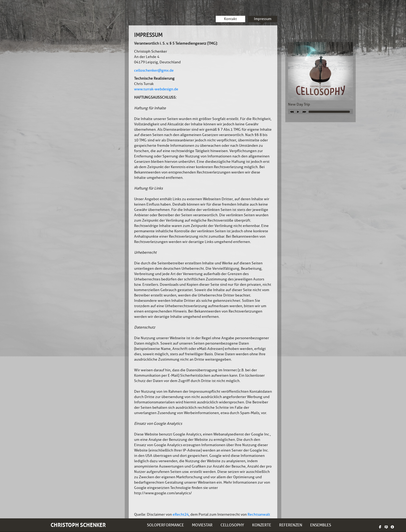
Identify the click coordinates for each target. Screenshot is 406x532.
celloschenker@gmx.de (154, 70)
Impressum (263, 19)
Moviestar (202, 525)
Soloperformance (165, 525)
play (298, 111)
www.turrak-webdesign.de (156, 89)
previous (292, 111)
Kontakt (230, 19)
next (305, 111)
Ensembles (321, 525)
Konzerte (262, 525)
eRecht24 (181, 514)
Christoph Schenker (78, 525)
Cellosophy (232, 525)
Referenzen (291, 525)
